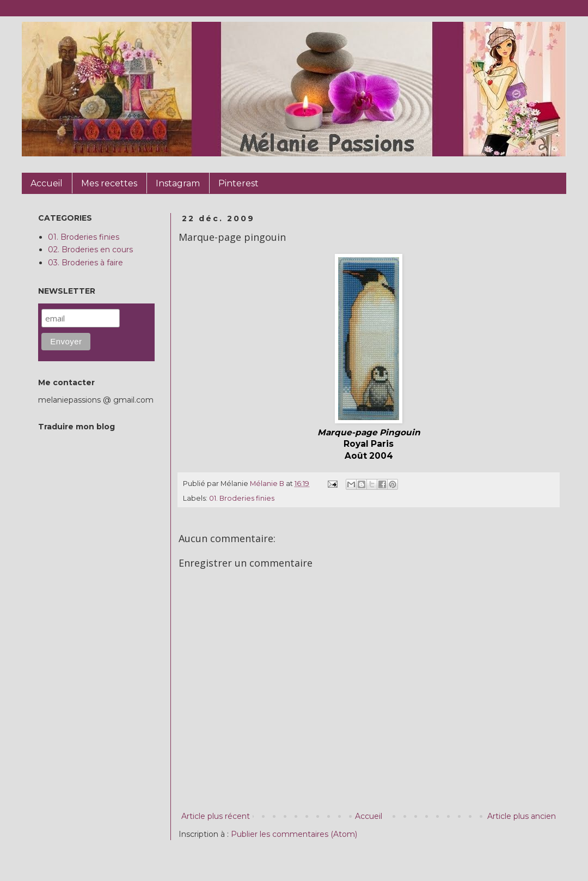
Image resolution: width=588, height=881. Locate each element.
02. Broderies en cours (90, 250)
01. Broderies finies (242, 498)
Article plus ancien (522, 816)
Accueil (369, 816)
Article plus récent (216, 816)
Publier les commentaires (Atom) (294, 834)
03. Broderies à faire (85, 263)
